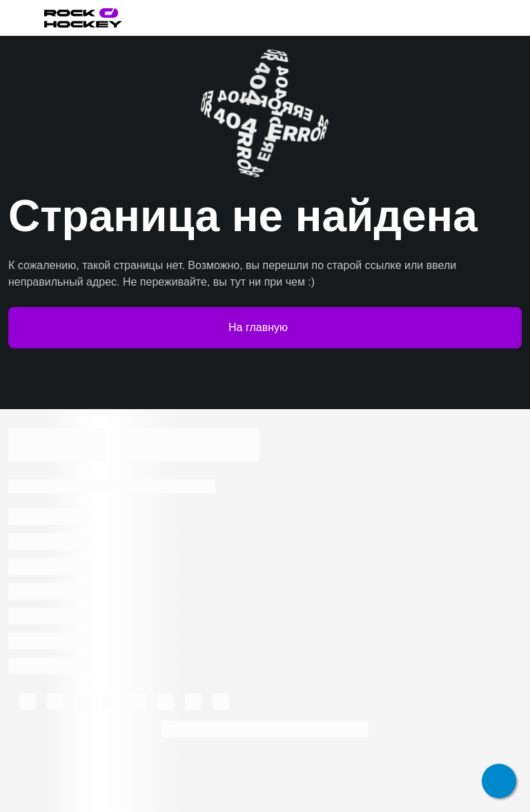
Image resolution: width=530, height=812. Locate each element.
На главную (265, 328)
